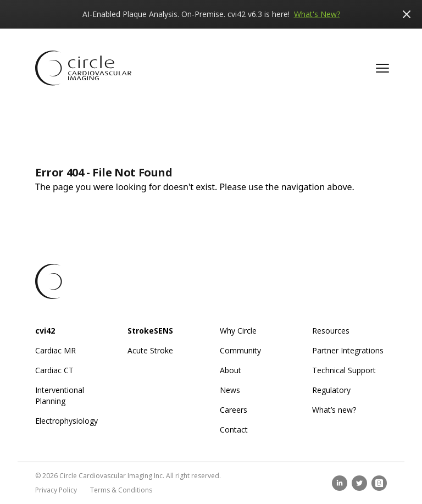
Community (240, 350)
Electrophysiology (66, 421)
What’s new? (334, 410)
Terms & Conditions (121, 490)
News (230, 390)
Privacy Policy (56, 490)
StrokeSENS (150, 331)
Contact (234, 430)
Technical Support (344, 370)
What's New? (317, 14)
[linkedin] (340, 483)
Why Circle (238, 331)
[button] (382, 68)
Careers (234, 410)
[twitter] (359, 483)
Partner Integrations (348, 350)
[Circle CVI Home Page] (83, 68)
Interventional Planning (60, 395)
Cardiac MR (55, 350)
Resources (331, 331)
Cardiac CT (54, 370)
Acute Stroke (150, 350)
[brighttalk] (379, 483)
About (231, 370)
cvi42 (45, 331)
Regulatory (331, 390)
